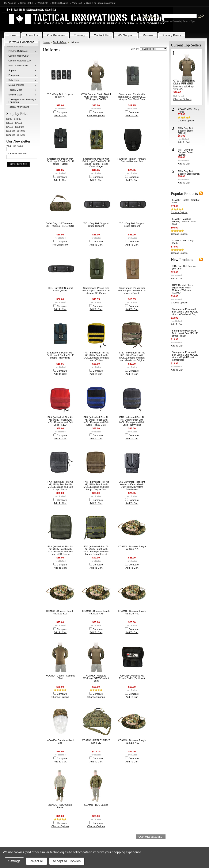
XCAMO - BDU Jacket (96, 805)
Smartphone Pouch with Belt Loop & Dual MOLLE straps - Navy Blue (60, 355)
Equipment (21, 75)
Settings (14, 861)
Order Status (27, 3)
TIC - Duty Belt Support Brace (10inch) (132, 225)
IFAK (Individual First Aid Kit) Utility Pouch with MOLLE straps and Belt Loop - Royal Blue (96, 421)
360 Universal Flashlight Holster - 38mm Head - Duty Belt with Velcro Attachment (132, 486)
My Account (10, 3)
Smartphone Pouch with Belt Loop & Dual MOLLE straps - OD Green (96, 291)
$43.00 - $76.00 (14, 123)
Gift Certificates (60, 3)
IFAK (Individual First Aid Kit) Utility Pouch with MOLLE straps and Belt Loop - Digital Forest (96, 550)
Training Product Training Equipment (21, 101)
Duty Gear (21, 80)
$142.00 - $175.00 (16, 135)
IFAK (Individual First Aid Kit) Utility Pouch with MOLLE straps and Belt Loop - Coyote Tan (96, 486)
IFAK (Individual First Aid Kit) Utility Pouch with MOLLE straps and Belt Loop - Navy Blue (132, 421)
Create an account (106, 3)
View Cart (77, 3)
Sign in (90, 3)
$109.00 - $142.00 (16, 131)
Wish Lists (43, 3)
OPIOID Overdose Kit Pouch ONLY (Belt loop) (132, 677)
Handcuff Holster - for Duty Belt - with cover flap (132, 160)
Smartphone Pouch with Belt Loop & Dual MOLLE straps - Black (60, 161)
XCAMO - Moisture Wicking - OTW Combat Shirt (96, 678)
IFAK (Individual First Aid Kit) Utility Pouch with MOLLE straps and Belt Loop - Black (60, 486)
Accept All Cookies (67, 861)
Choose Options (96, 115)
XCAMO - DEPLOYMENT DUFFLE (96, 742)
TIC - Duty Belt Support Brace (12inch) (96, 225)
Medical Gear (21, 95)
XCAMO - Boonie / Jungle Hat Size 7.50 (132, 742)
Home (47, 42)
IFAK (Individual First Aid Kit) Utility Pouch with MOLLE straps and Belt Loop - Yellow (96, 356)
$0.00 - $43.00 (14, 119)
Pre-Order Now (60, 245)
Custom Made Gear (18, 56)
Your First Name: (15, 146)
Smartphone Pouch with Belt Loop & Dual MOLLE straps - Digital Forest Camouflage (96, 163)
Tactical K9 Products (19, 107)
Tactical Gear (21, 90)
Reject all (37, 861)
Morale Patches (21, 85)
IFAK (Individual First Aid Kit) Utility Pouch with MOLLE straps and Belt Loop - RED (60, 421)
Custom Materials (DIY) (20, 61)
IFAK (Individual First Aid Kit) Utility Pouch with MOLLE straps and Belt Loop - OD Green (60, 550)
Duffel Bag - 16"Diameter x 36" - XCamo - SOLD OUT (60, 225)
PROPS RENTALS (21, 51)
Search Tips (189, 21)
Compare (62, 112)
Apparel (21, 71)
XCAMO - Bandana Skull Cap (60, 742)
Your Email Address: (17, 153)
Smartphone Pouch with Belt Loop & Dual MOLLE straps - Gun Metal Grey (132, 97)
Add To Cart (60, 115)
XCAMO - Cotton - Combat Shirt (60, 677)
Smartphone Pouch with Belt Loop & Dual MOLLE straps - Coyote (132, 291)
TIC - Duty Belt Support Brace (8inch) (60, 289)
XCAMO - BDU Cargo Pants (60, 806)
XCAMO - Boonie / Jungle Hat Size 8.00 (60, 612)
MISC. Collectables (21, 66)
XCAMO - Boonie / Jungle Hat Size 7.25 (132, 548)
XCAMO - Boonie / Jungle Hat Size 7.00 (132, 612)
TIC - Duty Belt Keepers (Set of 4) (60, 95)
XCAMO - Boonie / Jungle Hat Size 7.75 (96, 612)
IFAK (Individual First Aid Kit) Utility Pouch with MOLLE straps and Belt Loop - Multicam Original (132, 356)
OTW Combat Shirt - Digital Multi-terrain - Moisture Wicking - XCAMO (96, 97)
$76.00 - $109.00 (15, 127)
